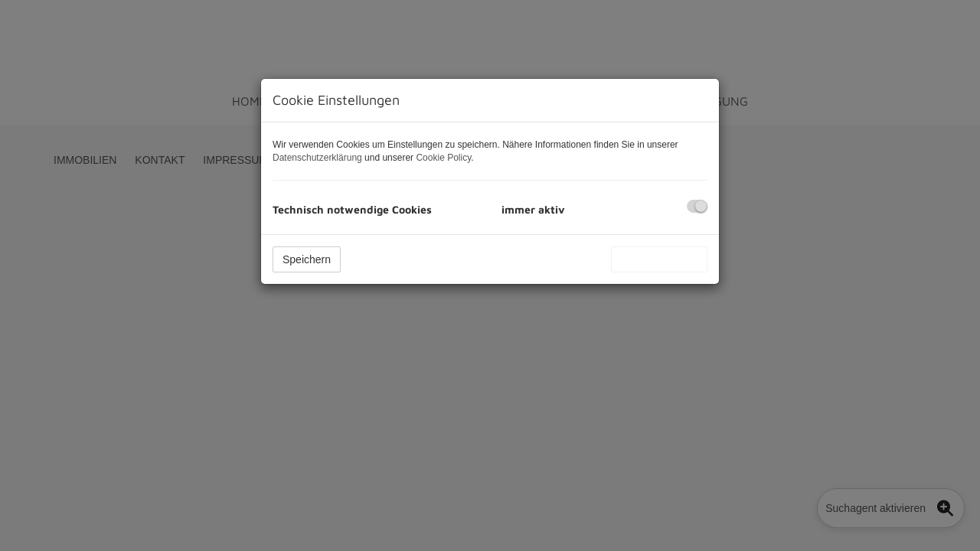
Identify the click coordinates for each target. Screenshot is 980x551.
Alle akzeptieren (659, 259)
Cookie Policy (443, 158)
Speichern (307, 259)
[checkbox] (697, 206)
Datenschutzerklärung (317, 158)
